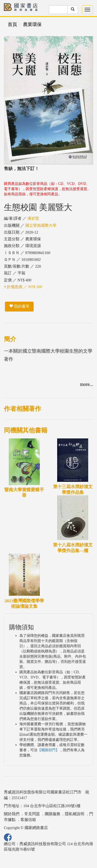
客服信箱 (28, 820)
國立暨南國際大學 (41, 225)
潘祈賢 (33, 218)
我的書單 (19, 306)
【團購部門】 (48, 750)
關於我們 (12, 814)
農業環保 (32, 24)
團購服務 (53, 814)
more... (87, 384)
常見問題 (32, 814)
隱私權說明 (75, 814)
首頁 (12, 24)
